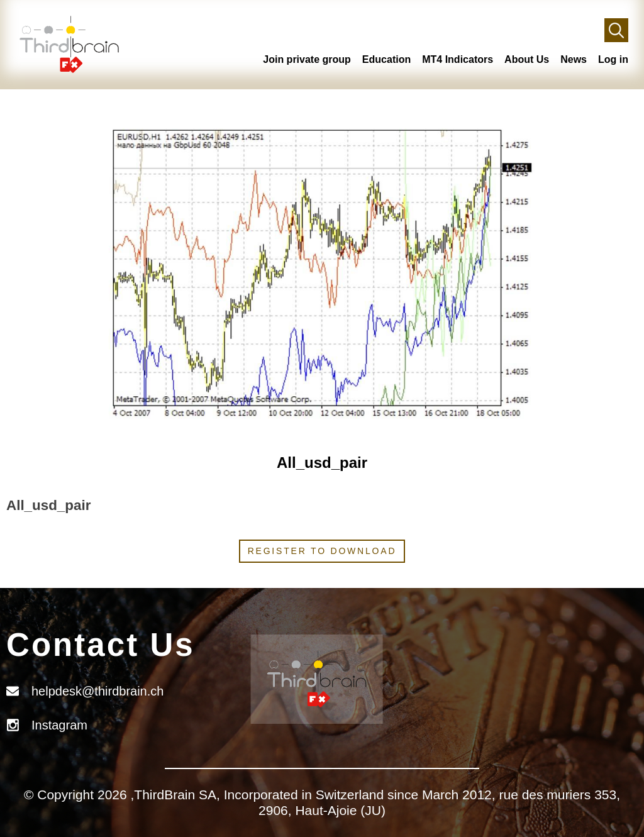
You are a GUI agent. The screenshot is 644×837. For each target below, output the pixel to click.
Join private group (307, 59)
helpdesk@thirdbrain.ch (97, 691)
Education (386, 59)
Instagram (59, 725)
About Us (527, 59)
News (574, 59)
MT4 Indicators (458, 59)
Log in (613, 59)
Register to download (322, 551)
